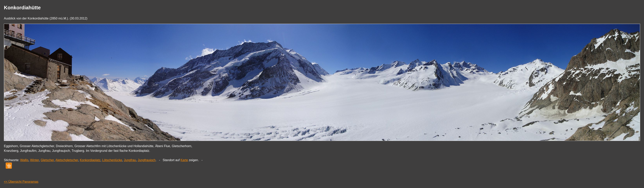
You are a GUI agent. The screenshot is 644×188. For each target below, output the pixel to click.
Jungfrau (130, 160)
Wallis (24, 160)
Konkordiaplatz (90, 160)
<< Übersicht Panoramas (21, 182)
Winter (35, 160)
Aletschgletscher (67, 160)
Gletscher (47, 160)
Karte (184, 160)
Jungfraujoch (147, 160)
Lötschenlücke (112, 160)
